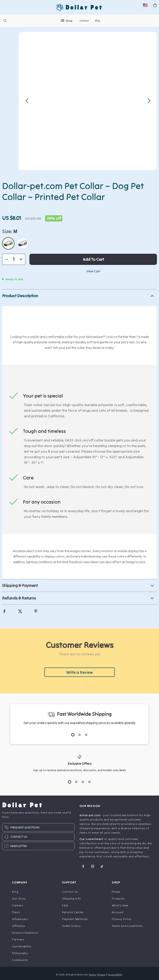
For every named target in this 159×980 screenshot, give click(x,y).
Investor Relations (25, 934)
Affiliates (19, 927)
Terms (93, 976)
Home (116, 893)
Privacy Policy (122, 920)
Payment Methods (75, 920)
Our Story (19, 900)
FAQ (65, 907)
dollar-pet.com (90, 816)
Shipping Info (72, 900)
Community (20, 961)
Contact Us (70, 893)
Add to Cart (93, 260)
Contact (84, 21)
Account (118, 913)
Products (118, 900)
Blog (97, 21)
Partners (18, 941)
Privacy (101, 976)
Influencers (20, 920)
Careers (18, 907)
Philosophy (20, 954)
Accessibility (115, 976)
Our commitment (91, 840)
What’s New (120, 907)
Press (16, 913)
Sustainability (22, 948)
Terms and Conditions (127, 927)
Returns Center (73, 913)
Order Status (71, 927)
